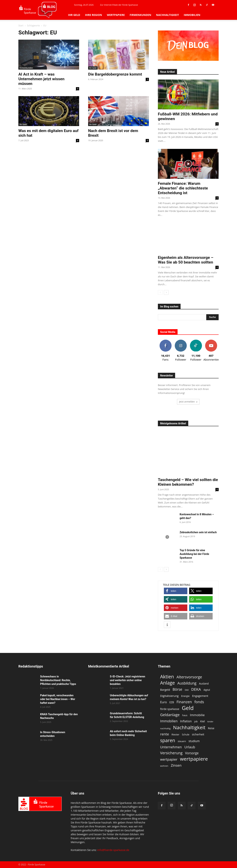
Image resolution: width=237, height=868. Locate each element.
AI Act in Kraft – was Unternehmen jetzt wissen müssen (41, 79)
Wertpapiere (116, 15)
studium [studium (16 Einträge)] (194, 741)
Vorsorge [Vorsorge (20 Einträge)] (192, 753)
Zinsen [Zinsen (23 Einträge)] (176, 765)
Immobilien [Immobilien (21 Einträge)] (169, 721)
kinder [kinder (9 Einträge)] (210, 722)
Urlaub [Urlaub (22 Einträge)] (190, 747)
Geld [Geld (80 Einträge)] (188, 708)
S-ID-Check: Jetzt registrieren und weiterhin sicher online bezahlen (127, 680)
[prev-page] (160, 292)
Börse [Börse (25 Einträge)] (177, 689)
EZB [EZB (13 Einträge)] (172, 702)
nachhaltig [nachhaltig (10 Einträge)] (165, 728)
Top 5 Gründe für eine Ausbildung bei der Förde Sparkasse (194, 554)
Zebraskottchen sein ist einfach (198, 532)
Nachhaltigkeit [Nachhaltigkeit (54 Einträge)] (189, 727)
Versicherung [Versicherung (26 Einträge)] (171, 753)
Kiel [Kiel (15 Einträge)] (203, 721)
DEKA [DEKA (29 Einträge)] (196, 689)
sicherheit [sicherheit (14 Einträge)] (198, 734)
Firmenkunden (140, 15)
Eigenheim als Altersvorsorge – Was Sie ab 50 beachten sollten (186, 260)
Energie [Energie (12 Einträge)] (185, 696)
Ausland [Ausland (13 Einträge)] (204, 683)
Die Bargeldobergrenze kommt (115, 74)
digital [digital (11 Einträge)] (207, 690)
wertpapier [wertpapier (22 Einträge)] (169, 759)
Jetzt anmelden (188, 402)
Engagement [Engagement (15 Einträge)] (200, 696)
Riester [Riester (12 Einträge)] (175, 734)
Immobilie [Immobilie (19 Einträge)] (197, 715)
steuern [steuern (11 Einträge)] (182, 741)
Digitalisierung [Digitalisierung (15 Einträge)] (169, 696)
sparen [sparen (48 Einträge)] (168, 740)
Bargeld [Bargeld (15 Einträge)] (165, 690)
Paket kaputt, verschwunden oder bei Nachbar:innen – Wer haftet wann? (58, 699)
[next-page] (166, 292)
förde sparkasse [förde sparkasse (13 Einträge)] (170, 709)
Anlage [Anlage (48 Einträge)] (167, 683)
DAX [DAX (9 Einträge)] (187, 690)
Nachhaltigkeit (167, 15)
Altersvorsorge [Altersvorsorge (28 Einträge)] (189, 677)
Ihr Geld (74, 15)
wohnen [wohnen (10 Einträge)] (164, 766)
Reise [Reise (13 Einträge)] (211, 728)
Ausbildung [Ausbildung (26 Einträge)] (187, 683)
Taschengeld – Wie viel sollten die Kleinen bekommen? (188, 482)
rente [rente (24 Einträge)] (165, 734)
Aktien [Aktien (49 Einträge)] (167, 677)
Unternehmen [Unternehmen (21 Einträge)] (171, 747)
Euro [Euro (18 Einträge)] (163, 702)
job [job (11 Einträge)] (196, 721)
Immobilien (192, 15)
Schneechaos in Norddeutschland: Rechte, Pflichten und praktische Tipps (58, 680)
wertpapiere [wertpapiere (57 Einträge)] (194, 759)
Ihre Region (93, 15)
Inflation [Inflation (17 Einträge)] (186, 721)
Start (21, 26)
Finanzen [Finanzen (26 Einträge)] (184, 702)
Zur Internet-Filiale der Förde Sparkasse (119, 5)
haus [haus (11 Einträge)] (185, 715)
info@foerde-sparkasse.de (113, 850)
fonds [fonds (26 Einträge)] (199, 702)
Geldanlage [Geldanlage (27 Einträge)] (170, 715)
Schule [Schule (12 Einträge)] (186, 734)
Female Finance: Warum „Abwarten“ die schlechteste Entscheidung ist (183, 188)
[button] (176, 591)
